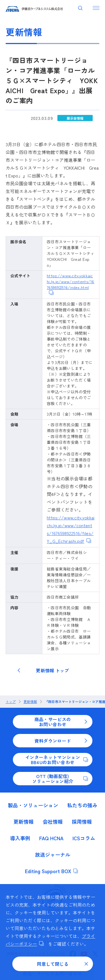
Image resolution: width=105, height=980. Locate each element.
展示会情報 (75, 118)
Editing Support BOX (51, 871)
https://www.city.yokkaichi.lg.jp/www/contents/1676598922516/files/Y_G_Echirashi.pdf (71, 529)
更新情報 (30, 702)
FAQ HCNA (51, 838)
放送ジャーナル (53, 854)
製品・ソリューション (33, 805)
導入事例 (20, 838)
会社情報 (53, 822)
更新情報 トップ (43, 670)
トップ (11, 702)
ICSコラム (84, 838)
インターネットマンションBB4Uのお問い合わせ (57, 760)
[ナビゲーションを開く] (96, 8)
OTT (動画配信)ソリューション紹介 (60, 779)
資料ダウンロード (61, 741)
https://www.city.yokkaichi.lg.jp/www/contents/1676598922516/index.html (71, 284)
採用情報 (82, 822)
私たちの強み (82, 805)
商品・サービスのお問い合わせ (61, 722)
